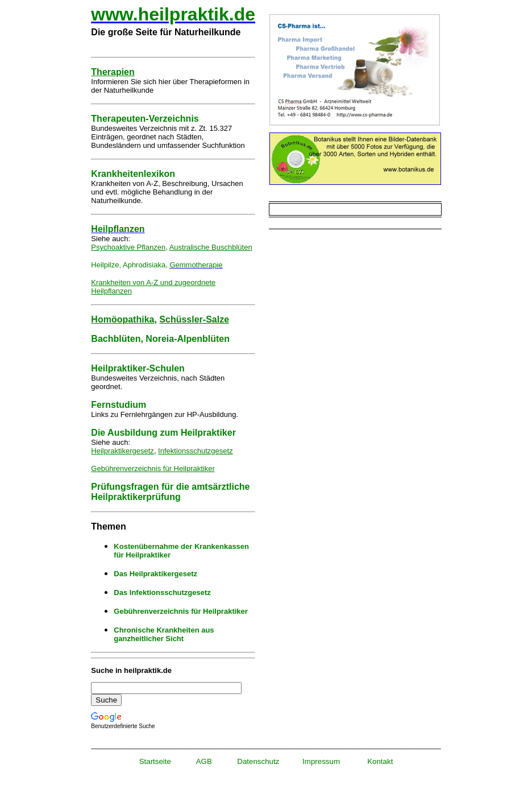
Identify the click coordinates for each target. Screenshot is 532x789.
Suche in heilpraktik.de (131, 670)
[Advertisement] (355, 317)
